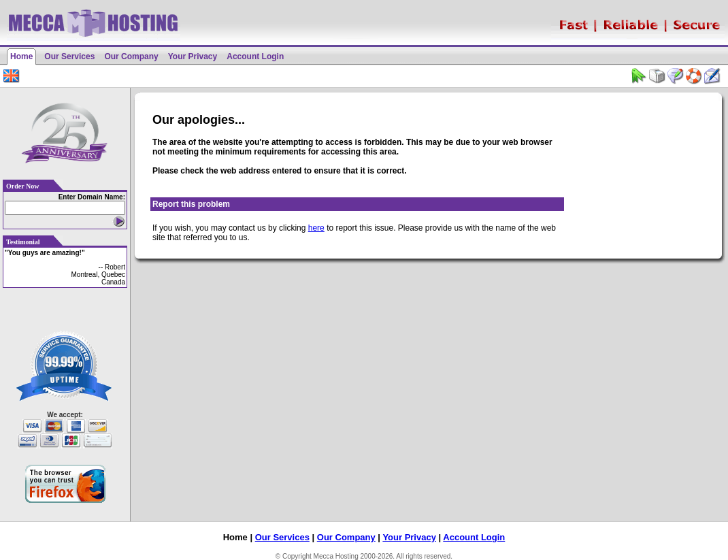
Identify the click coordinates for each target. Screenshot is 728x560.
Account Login (255, 56)
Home (21, 56)
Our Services (69, 56)
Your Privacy (193, 56)
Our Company (131, 56)
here (316, 228)
